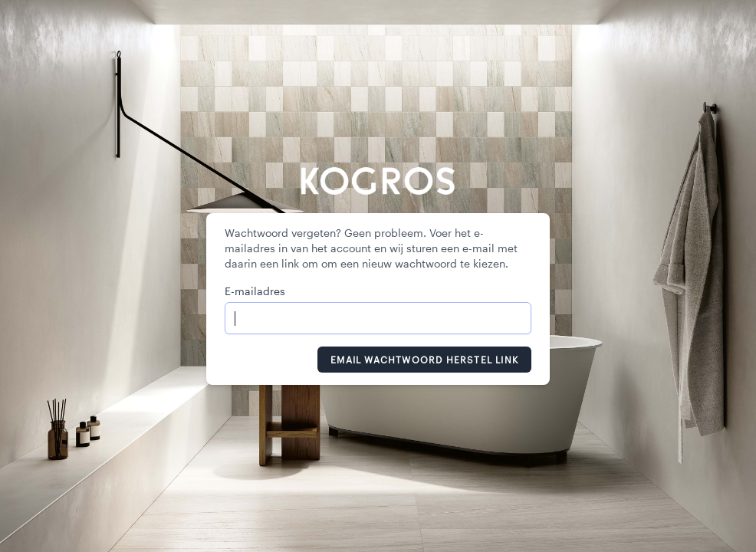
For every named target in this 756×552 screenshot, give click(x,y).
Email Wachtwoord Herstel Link (424, 360)
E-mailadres (255, 291)
